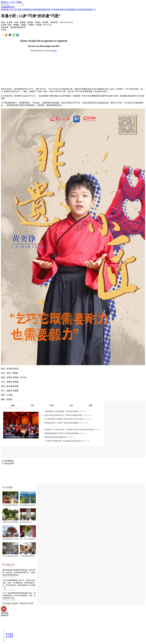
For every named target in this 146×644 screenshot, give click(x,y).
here (55, 51)
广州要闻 (18, 2)
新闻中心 (5, 2)
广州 (11, 2)
